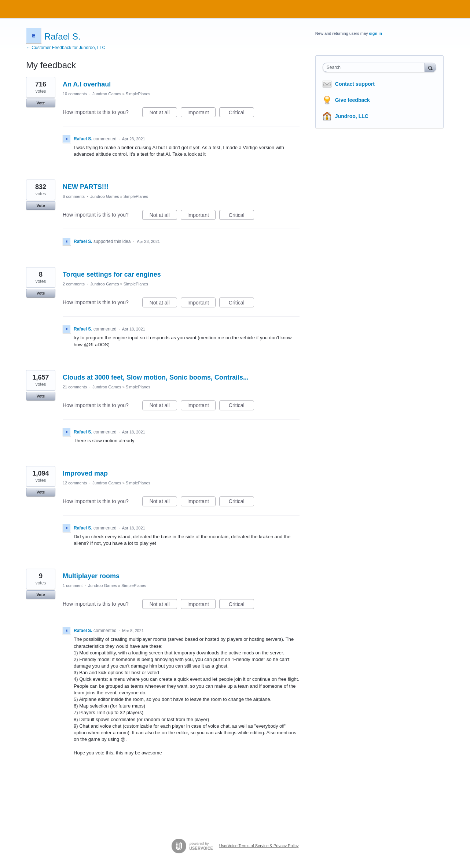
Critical (241, 114)
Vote (41, 103)
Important (201, 114)
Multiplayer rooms (91, 576)
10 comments (75, 94)
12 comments (75, 483)
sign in (376, 33)
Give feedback (352, 100)
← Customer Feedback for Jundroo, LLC (66, 48)
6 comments (74, 196)
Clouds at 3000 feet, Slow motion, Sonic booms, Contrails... (156, 377)
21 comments (75, 387)
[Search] (430, 67)
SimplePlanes (138, 94)
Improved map (85, 473)
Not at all (163, 114)
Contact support (355, 84)
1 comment (73, 586)
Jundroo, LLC (352, 116)
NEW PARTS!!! (86, 187)
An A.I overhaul (87, 84)
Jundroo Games (107, 94)
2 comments (74, 284)
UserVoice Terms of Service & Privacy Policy (259, 846)
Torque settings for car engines (112, 274)
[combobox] (376, 67)
